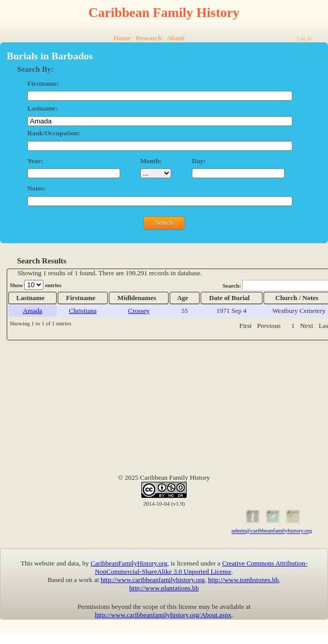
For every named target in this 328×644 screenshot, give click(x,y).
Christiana (83, 311)
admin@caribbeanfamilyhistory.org (272, 531)
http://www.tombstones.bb (243, 580)
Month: (151, 161)
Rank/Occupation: (54, 133)
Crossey (139, 311)
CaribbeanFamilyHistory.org (129, 563)
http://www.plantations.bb (164, 588)
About (176, 38)
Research (149, 38)
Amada (32, 311)
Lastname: (43, 108)
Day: (199, 161)
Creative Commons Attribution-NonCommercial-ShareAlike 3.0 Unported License (201, 567)
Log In (304, 38)
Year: (35, 161)
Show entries (36, 285)
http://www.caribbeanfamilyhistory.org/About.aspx (163, 615)
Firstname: (43, 83)
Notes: (36, 188)
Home (122, 38)
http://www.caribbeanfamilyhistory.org (153, 580)
